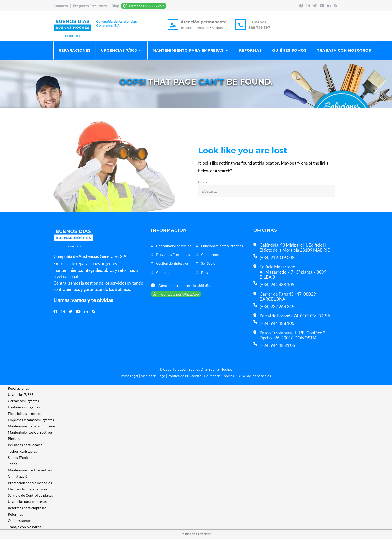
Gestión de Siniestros (172, 264)
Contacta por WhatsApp (176, 295)
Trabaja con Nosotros (345, 51)
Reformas (251, 51)
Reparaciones (75, 51)
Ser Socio (208, 264)
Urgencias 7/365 (119, 51)
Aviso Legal (130, 376)
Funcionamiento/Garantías (222, 246)
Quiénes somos (290, 51)
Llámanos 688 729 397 (144, 6)
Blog (115, 6)
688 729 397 (259, 28)
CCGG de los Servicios (254, 376)
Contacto (61, 6)
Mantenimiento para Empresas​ (188, 51)
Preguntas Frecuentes (90, 6)
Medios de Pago (153, 376)
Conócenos (210, 255)
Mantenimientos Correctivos (30, 433)
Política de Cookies (219, 376)
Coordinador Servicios (174, 246)
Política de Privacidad (185, 376)
